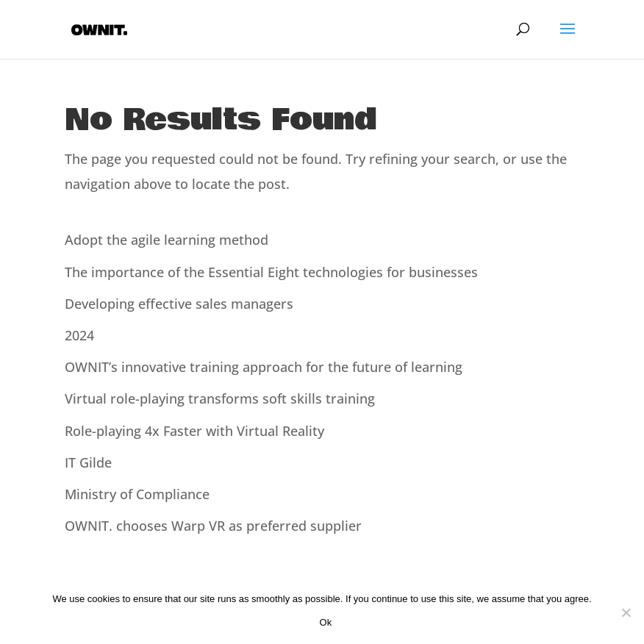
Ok (325, 622)
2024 (79, 335)
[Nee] (626, 612)
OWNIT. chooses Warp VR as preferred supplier (213, 526)
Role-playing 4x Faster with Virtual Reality (194, 431)
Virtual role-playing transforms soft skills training (220, 398)
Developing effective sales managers (179, 304)
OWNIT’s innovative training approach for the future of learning (264, 367)
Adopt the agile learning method (167, 240)
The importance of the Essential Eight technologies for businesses (271, 272)
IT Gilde (88, 462)
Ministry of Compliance (137, 494)
